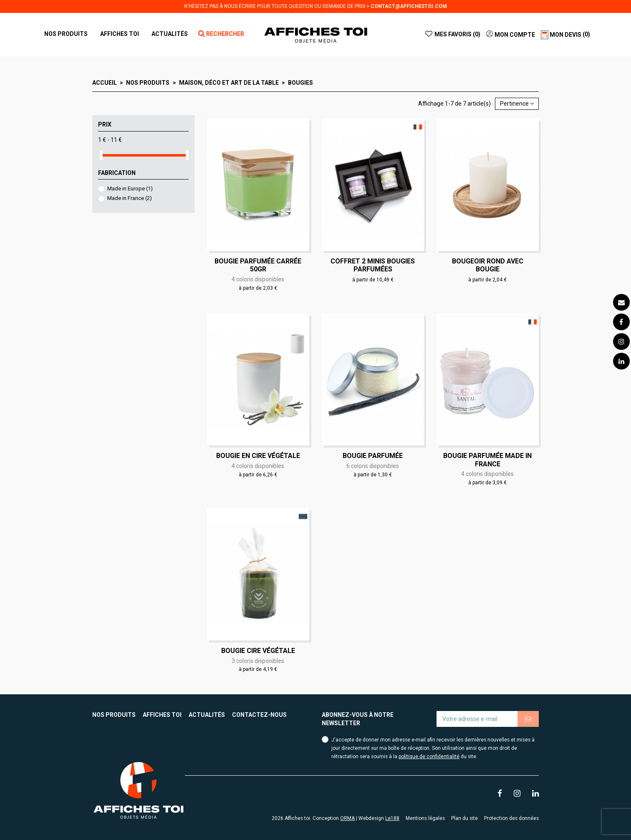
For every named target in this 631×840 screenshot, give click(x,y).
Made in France (130, 198)
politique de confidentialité (429, 757)
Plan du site (464, 818)
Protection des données (511, 818)
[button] (120, 34)
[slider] (101, 155)
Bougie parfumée (373, 456)
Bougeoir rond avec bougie (488, 265)
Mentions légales (425, 818)
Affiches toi (162, 715)
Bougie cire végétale (258, 651)
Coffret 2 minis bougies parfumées (373, 265)
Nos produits (114, 715)
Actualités (207, 715)
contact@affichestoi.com (409, 6)
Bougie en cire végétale (258, 456)
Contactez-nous (259, 715)
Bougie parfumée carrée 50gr (258, 265)
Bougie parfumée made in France (487, 460)
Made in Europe (130, 188)
